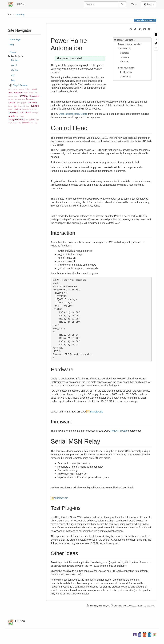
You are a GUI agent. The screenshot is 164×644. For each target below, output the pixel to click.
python (32, 120)
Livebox (15, 60)
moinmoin (25, 109)
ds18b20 (11, 99)
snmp (15, 123)
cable (26, 93)
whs (32, 123)
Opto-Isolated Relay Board (73, 114)
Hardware (124, 57)
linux (27, 106)
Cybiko (14, 70)
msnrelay (20, 15)
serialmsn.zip (61, 498)
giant (18, 103)
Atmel (14, 65)
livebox (35, 106)
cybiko (24, 96)
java (20, 106)
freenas (12, 103)
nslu (13, 75)
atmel (35, 89)
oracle (12, 116)
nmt (22, 113)
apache (21, 89)
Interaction (125, 53)
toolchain (26, 123)
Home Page (15, 39)
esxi (23, 99)
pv (27, 120)
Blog (12, 44)
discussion (34, 96)
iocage (10, 106)
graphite (24, 103)
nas (35, 109)
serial (10, 123)
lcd (24, 106)
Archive (13, 52)
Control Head (124, 49)
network (13, 112)
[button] (134, 4)
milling (10, 109)
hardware (32, 103)
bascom (18, 93)
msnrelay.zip (96, 412)
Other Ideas (125, 76)
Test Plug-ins (126, 72)
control (31, 93)
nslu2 (28, 113)
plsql (22, 116)
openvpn (35, 113)
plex (18, 116)
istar (13, 80)
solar (19, 123)
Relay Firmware (119, 431)
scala (37, 120)
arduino (28, 89)
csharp (10, 96)
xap (36, 123)
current (16, 96)
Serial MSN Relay (126, 68)
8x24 (10, 89)
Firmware (124, 62)
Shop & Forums (20, 85)
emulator (18, 99)
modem (17, 109)
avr (10, 92)
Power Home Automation (130, 44)
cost (36, 93)
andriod (15, 89)
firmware (30, 99)
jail (15, 106)
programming (16, 119)
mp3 (31, 109)
